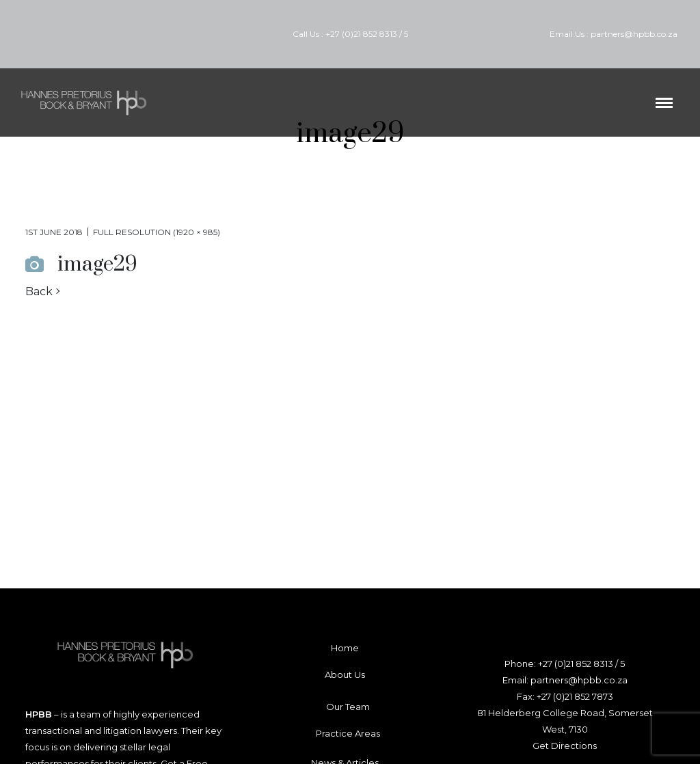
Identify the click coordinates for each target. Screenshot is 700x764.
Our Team (348, 707)
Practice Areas (348, 733)
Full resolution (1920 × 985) (157, 232)
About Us (345, 674)
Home (345, 648)
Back (39, 291)
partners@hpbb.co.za (634, 34)
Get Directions (565, 746)
